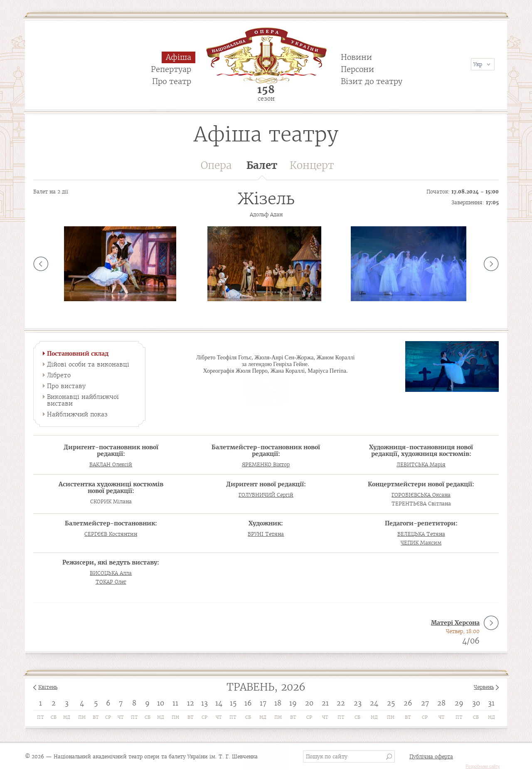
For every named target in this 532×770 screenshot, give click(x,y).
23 (358, 703)
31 (491, 703)
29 (459, 703)
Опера (216, 165)
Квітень (48, 687)
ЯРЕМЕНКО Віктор (266, 464)
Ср (108, 717)
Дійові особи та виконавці (88, 364)
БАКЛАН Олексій (111, 464)
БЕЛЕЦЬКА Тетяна (421, 534)
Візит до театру (372, 81)
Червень (484, 687)
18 (278, 703)
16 (248, 703)
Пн (82, 717)
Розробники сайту (483, 766)
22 (341, 703)
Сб (54, 717)
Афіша (179, 57)
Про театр (172, 81)
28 (441, 703)
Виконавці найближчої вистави (83, 400)
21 (325, 703)
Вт (96, 717)
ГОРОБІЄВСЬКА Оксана (421, 495)
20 (309, 703)
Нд (67, 717)
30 (476, 703)
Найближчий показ (77, 414)
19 (293, 703)
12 (191, 703)
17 (263, 703)
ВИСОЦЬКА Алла (111, 573)
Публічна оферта (431, 756)
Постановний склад (78, 354)
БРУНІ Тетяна (266, 534)
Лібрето (59, 375)
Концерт (312, 165)
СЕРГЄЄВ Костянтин (111, 534)
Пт (41, 717)
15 (233, 703)
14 (219, 703)
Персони (357, 69)
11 (175, 703)
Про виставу (66, 386)
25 (391, 703)
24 (374, 703)
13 (204, 703)
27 (425, 703)
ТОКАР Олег (111, 582)
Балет (262, 170)
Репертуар (171, 69)
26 (408, 703)
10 (161, 703)
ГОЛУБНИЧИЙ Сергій (266, 495)
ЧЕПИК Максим (421, 543)
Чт (121, 717)
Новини (356, 57)
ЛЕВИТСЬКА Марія (421, 464)
